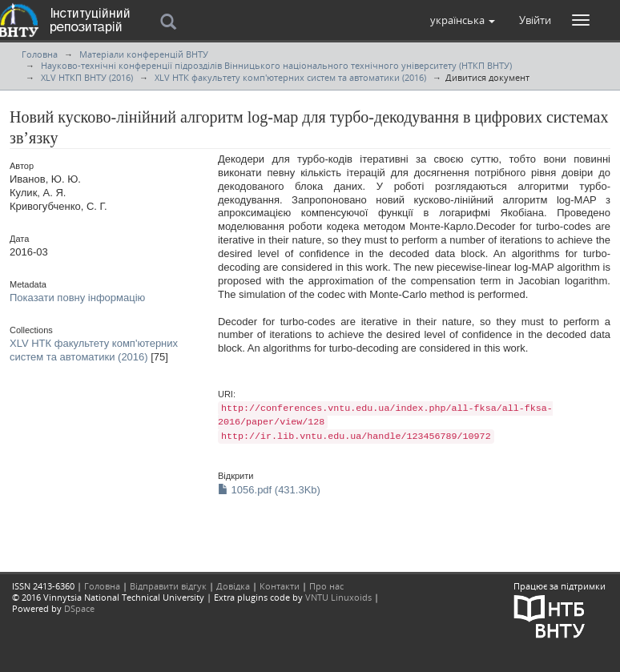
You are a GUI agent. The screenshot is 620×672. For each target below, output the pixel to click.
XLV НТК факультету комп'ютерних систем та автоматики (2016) (290, 77)
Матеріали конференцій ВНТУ (144, 54)
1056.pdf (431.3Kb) (269, 490)
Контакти (280, 586)
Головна (40, 54)
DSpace (79, 608)
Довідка (233, 586)
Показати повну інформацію (77, 298)
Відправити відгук (168, 586)
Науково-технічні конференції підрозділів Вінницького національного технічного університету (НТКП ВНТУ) (276, 65)
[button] (463, 20)
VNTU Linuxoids (338, 597)
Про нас (326, 586)
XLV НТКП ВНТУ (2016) (87, 77)
